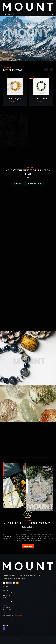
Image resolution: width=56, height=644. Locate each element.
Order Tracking (7, 607)
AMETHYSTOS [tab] (18, 184)
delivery (5, 597)
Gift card (5, 591)
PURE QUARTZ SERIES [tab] (35, 184)
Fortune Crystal (15, 98)
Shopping (5, 605)
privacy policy (7, 595)
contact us (28, 546)
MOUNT (24, 640)
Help (4, 612)
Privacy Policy (7, 610)
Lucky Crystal (41, 98)
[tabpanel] (28, 259)
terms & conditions (8, 593)
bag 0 (11, 15)
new (32, 78)
